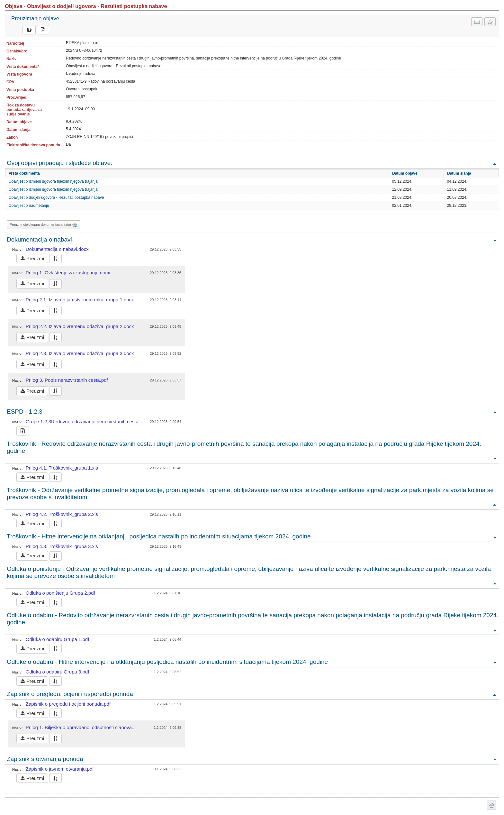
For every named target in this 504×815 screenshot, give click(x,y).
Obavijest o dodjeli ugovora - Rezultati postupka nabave (56, 197)
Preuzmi (32, 258)
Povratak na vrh (495, 164)
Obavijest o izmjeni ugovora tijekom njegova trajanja (53, 181)
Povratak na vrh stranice (492, 805)
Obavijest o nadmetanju (29, 206)
